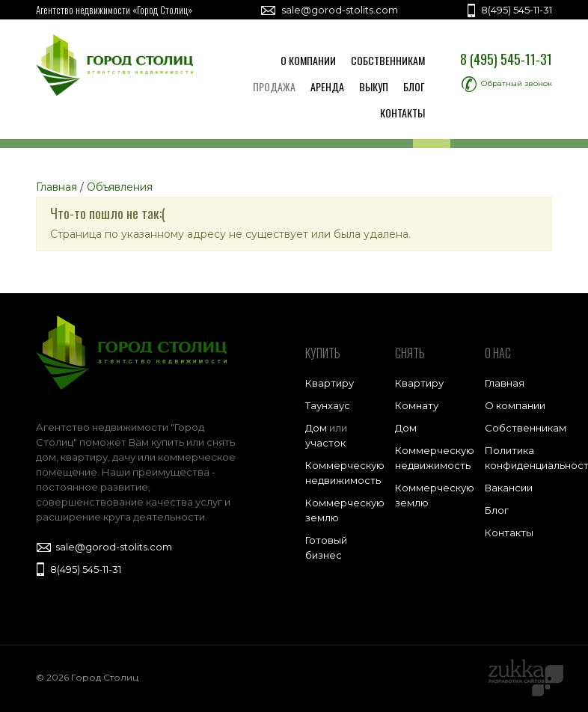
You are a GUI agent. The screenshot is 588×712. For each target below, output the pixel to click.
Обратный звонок (507, 83)
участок (325, 443)
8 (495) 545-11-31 (506, 59)
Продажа (274, 86)
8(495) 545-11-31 (508, 10)
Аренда (327, 86)
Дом (316, 428)
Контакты (402, 113)
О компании (308, 60)
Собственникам (388, 60)
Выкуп (374, 86)
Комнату (417, 405)
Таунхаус (328, 405)
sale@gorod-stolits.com (329, 10)
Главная (505, 383)
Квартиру (330, 383)
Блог (414, 86)
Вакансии (509, 488)
